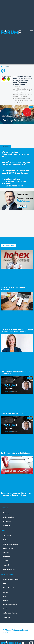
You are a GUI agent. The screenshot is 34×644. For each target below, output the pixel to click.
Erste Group (7, 536)
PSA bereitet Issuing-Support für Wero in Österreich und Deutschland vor (17, 330)
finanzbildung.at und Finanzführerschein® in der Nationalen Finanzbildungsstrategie (14, 183)
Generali (6, 592)
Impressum (6, 526)
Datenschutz (7, 521)
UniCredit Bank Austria (10, 544)
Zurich (5, 609)
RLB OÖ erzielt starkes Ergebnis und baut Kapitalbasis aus (16, 164)
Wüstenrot (6, 617)
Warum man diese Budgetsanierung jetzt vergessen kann (16, 154)
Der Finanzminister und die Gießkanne (16, 453)
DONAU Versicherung (10, 605)
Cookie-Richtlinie (8, 517)
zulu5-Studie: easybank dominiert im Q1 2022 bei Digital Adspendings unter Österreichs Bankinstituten (23, 80)
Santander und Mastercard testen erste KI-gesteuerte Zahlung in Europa (16, 494)
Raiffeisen (6, 540)
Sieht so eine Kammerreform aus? (14, 413)
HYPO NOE (6, 557)
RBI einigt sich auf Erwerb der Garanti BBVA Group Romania (15, 172)
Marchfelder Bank (9, 569)
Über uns (6, 513)
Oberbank (6, 553)
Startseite (4, 67)
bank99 (5, 561)
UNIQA (5, 584)
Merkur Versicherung (10, 613)
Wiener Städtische (9, 588)
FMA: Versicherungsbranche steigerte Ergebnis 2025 (15, 372)
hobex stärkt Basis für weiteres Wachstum (13, 289)
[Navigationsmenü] (31, 32)
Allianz (5, 596)
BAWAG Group (8, 548)
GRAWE (5, 601)
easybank (6, 565)
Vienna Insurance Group (11, 580)
